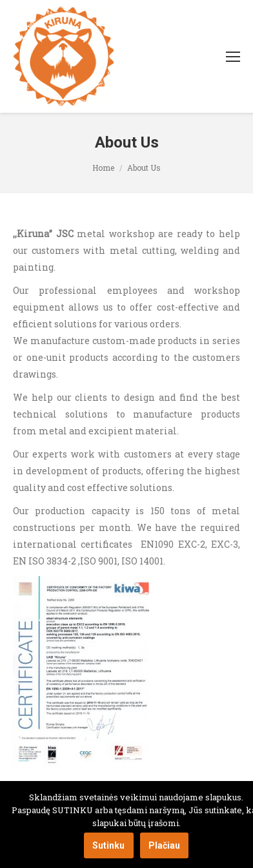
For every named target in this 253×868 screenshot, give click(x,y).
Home (103, 168)
